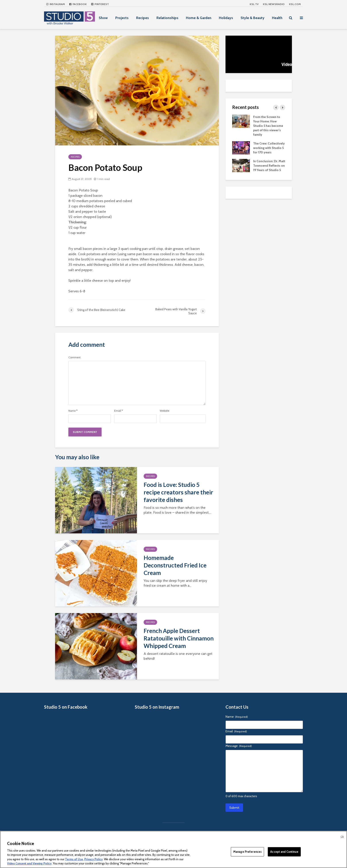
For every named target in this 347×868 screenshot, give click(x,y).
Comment (74, 357)
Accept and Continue (284, 852)
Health (277, 18)
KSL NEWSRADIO (274, 4)
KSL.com (295, 4)
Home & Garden (199, 18)
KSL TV (254, 4)
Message (239, 746)
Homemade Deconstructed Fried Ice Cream (175, 565)
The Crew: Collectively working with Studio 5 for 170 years (269, 148)
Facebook (78, 4)
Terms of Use (74, 859)
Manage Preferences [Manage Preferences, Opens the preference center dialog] (247, 852)
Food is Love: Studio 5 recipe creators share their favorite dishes (178, 492)
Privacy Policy (93, 859)
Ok (342, 837)
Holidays (226, 18)
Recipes (143, 18)
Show (103, 18)
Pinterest (100, 4)
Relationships (167, 18)
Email (119, 411)
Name (73, 411)
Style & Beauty (253, 18)
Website (165, 411)
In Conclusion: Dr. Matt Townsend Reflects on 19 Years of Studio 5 (269, 166)
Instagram (56, 4)
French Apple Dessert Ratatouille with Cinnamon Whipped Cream (179, 638)
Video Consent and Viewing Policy (29, 863)
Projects (122, 18)
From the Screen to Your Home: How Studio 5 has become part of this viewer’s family (268, 126)
